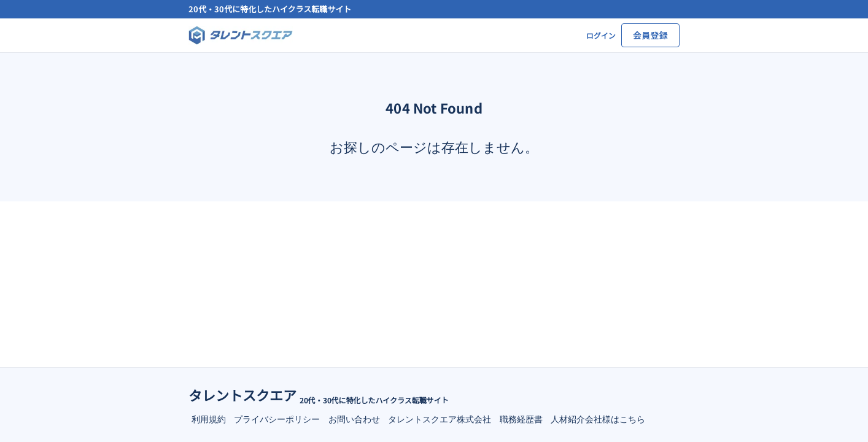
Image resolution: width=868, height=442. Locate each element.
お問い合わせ (354, 419)
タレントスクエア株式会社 (440, 419)
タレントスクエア (242, 395)
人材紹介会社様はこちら (598, 419)
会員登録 (650, 35)
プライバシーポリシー (277, 419)
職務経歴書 (521, 419)
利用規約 (209, 419)
